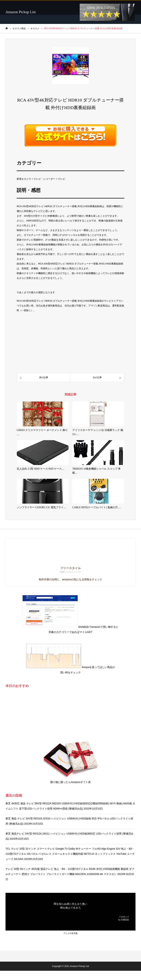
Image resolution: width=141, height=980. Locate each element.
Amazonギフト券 (81, 782)
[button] (57, 66)
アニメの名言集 (71, 933)
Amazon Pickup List (21, 12)
